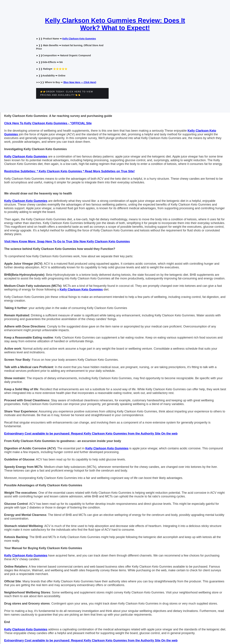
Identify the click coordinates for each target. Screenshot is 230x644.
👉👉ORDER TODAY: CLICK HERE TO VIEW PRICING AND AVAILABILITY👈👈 (67, 93)
